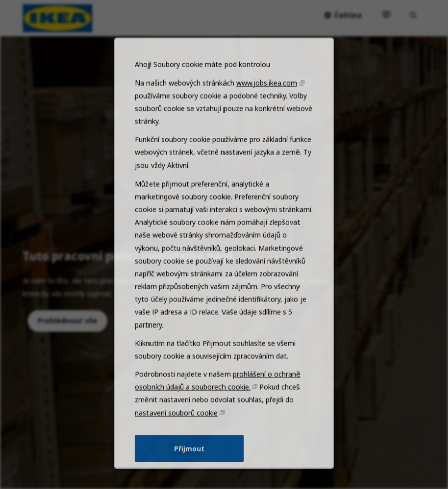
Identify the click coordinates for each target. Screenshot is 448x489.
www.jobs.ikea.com (264, 119)
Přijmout (191, 462)
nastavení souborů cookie (179, 429)
